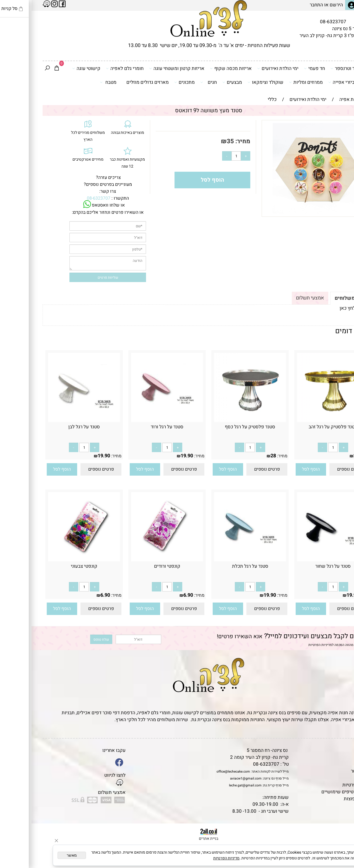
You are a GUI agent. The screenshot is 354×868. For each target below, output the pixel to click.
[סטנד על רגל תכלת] (218, 560)
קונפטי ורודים (136, 566)
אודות (335, 764)
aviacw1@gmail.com (214, 778)
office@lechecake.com (202, 771)
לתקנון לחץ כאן (323, 308)
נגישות (334, 778)
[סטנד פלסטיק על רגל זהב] (301, 420)
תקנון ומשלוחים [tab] (321, 298)
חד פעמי (283, 68)
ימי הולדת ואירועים (246, 68)
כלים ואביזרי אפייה (317, 82)
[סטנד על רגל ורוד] (136, 420)
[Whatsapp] (341, 856)
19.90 (155, 456)
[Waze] (341, 843)
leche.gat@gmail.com (214, 785)
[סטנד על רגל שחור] (301, 560)
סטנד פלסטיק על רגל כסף (218, 427)
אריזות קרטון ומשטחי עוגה (145, 68)
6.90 (157, 595)
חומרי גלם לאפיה (93, 68)
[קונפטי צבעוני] (53, 560)
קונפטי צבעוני (53, 566)
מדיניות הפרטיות (289, 645)
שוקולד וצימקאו (234, 82)
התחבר (285, 5)
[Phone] (341, 830)
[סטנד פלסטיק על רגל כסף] (218, 420)
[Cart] (25, 69)
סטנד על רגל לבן (53, 427)
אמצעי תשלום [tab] (278, 298)
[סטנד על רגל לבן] (53, 420)
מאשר (40, 855)
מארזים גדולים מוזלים (116, 82)
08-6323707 (302, 22)
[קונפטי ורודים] (136, 560)
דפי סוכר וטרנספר (318, 68)
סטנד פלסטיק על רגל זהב (302, 427)
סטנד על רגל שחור (301, 566)
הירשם (305, 5)
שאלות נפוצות (326, 799)
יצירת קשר (330, 771)
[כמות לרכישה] (205, 156)
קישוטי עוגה (55, 68)
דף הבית (332, 750)
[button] (279, 469)
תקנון (334, 757)
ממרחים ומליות (274, 82)
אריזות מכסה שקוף (199, 68)
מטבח (77, 82)
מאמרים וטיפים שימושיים (315, 792)
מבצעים (201, 82)
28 (325, 456)
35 (199, 141)
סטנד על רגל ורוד (136, 427)
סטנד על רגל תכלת (219, 566)
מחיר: (211, 141)
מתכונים (153, 82)
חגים (177, 82)
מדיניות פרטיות (326, 785)
